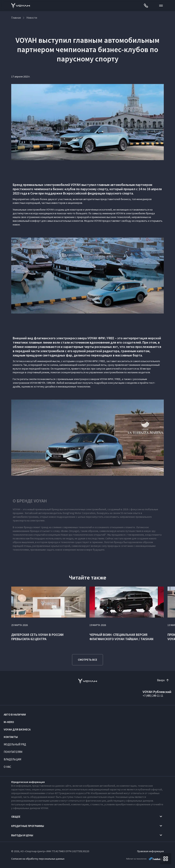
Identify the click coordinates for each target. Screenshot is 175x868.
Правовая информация (150, 851)
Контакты (11, 737)
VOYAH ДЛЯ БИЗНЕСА (17, 729)
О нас (7, 767)
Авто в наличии (15, 714)
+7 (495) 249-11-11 (153, 696)
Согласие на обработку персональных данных (38, 859)
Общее (16, 817)
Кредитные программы (28, 826)
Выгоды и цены (22, 835)
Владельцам (12, 759)
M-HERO (9, 722)
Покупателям (13, 752)
